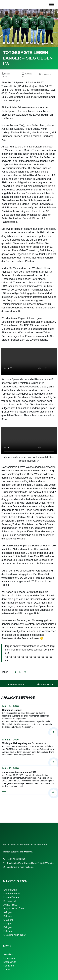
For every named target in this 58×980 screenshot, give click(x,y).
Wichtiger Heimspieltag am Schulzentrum (29, 749)
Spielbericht (46, 74)
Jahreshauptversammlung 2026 (29, 780)
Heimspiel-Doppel (29, 719)
